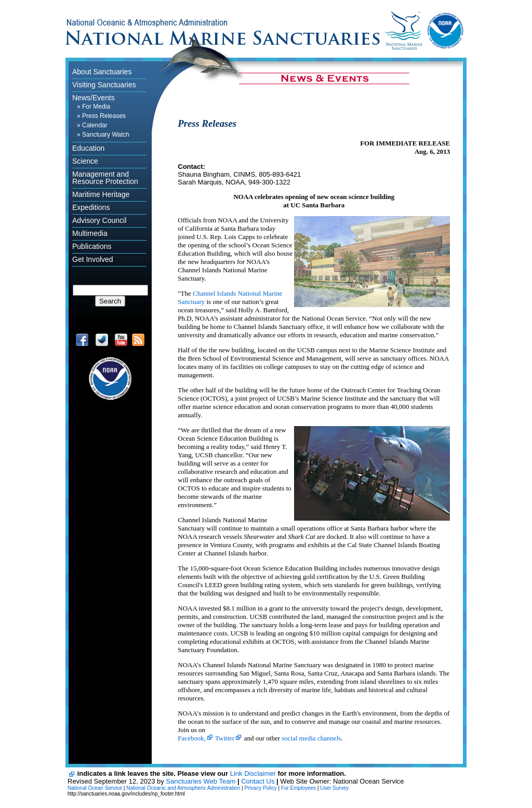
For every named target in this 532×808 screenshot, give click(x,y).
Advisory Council (99, 220)
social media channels (311, 738)
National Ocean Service (95, 788)
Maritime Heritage (101, 194)
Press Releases (104, 116)
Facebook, (192, 738)
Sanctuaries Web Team (201, 781)
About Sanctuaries (102, 72)
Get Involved (93, 259)
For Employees (298, 788)
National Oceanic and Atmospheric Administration (183, 788)
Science (85, 161)
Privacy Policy (260, 788)
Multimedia (90, 233)
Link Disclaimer (253, 773)
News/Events (94, 98)
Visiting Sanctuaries (104, 85)
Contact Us (258, 781)
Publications (92, 246)
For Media (96, 107)
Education (88, 148)
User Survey (334, 788)
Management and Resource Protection (105, 178)
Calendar (95, 125)
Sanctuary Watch (106, 135)
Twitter (225, 738)
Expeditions (91, 207)
